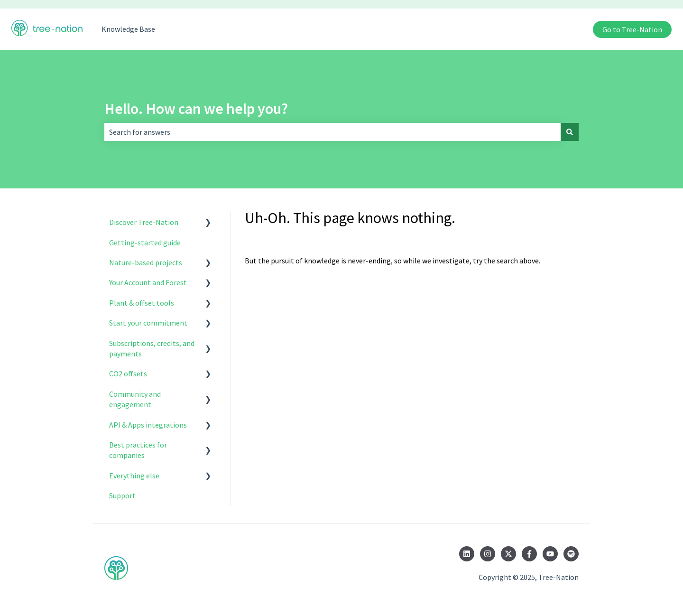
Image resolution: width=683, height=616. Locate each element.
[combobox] (332, 132)
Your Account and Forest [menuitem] (148, 282)
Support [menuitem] (122, 495)
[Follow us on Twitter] (508, 554)
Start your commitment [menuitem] (148, 323)
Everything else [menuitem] (134, 476)
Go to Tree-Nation (632, 29)
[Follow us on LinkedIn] (467, 554)
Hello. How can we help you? (196, 109)
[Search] (570, 132)
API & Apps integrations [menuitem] (148, 425)
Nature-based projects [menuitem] (146, 262)
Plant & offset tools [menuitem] (142, 303)
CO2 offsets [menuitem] (128, 373)
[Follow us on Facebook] (529, 554)
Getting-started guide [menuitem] (145, 243)
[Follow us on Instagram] (488, 554)
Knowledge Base (128, 29)
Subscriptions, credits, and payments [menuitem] (152, 348)
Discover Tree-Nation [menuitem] (144, 222)
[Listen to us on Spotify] (571, 554)
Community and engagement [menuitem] (135, 399)
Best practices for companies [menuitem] (138, 450)
